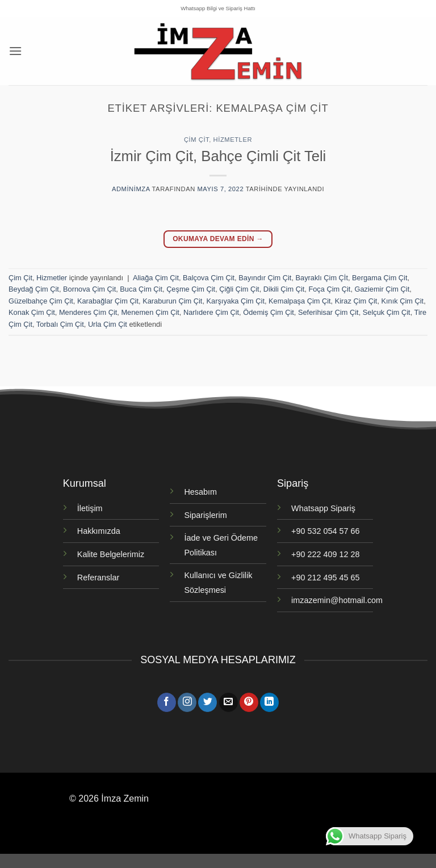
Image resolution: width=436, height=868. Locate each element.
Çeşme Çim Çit (191, 289)
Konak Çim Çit (32, 312)
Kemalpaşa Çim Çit (300, 301)
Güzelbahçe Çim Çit (41, 301)
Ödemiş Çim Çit (269, 312)
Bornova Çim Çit (89, 289)
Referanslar (98, 578)
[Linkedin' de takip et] (269, 702)
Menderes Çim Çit (88, 312)
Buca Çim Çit (141, 289)
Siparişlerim (205, 515)
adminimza (131, 189)
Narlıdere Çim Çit (211, 312)
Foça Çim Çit (329, 289)
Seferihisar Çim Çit (328, 312)
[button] (15, 51)
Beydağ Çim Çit (34, 289)
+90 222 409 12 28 (325, 554)
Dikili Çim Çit (284, 289)
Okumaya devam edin (218, 239)
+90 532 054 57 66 (325, 531)
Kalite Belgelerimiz (111, 554)
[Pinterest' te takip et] (249, 702)
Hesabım (200, 492)
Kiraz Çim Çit (356, 301)
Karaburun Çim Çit (172, 301)
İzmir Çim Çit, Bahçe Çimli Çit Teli (218, 156)
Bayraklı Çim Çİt (322, 278)
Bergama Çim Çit (380, 278)
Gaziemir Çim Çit (382, 289)
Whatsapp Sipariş (323, 508)
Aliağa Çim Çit (156, 278)
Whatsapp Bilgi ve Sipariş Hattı (218, 8)
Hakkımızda (99, 531)
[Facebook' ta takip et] (167, 702)
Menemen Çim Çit (150, 312)
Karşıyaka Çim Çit (236, 301)
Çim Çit (196, 140)
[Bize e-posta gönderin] (229, 702)
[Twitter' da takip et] (207, 702)
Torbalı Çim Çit (60, 324)
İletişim (90, 508)
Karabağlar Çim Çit (108, 301)
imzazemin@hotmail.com (337, 600)
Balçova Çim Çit (209, 278)
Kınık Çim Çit (403, 301)
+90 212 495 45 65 (325, 578)
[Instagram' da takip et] (187, 702)
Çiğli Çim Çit (239, 289)
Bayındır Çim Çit (265, 278)
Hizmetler (233, 140)
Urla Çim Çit (108, 324)
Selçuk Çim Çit (387, 312)
